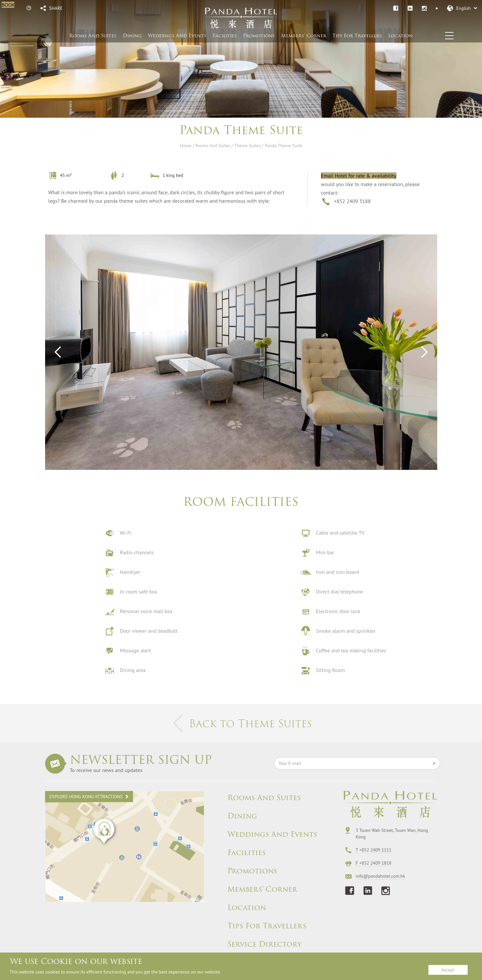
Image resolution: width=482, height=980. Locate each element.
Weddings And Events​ (177, 36)
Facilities (225, 36)
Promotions (259, 36)
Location (400, 36)
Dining (132, 36)
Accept (448, 970)
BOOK (8, 5)
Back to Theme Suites (241, 723)
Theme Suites (248, 146)
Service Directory (265, 944)
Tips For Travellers (357, 36)
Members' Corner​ (304, 36)
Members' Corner (262, 889)
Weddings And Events (272, 834)
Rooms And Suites (93, 36)
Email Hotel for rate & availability (359, 176)
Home (185, 146)
